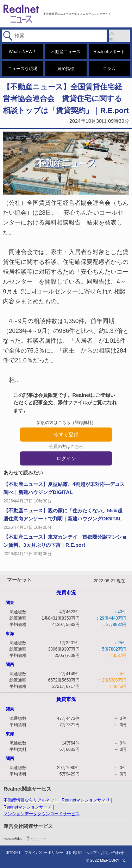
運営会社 (13, 853)
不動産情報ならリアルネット (31, 800)
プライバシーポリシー (44, 853)
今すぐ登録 (66, 435)
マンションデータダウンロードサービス (42, 814)
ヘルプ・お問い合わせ (105, 853)
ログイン (66, 458)
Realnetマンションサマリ (86, 800)
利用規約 (74, 853)
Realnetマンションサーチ (28, 807)
